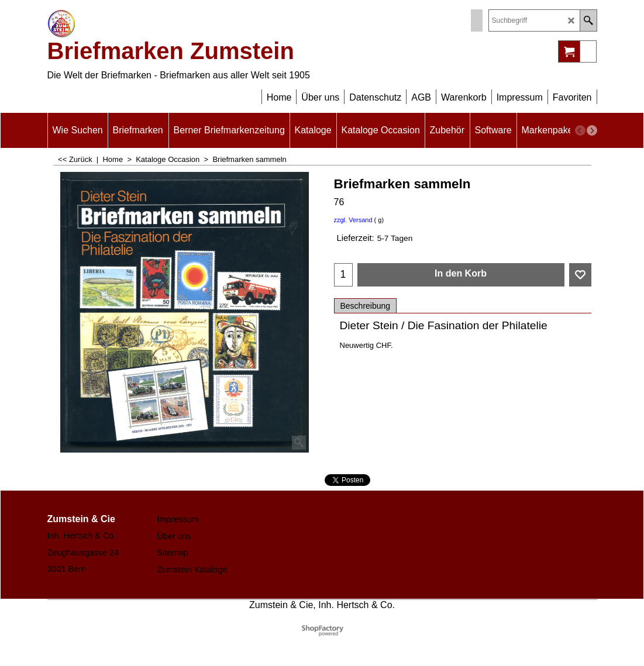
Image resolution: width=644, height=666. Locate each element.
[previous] (580, 130)
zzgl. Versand (353, 220)
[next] (592, 130)
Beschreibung (366, 306)
